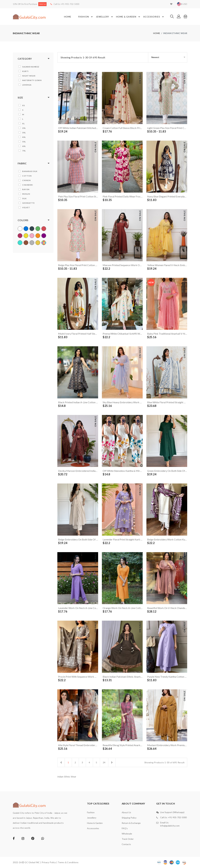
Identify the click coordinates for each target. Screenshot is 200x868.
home (157, 33)
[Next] (112, 762)
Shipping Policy (129, 818)
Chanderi (27, 185)
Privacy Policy (49, 862)
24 (104, 762)
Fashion (86, 17)
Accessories (154, 17)
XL (23, 124)
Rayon (26, 189)
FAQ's (125, 828)
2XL (24, 128)
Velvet (26, 207)
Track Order (128, 839)
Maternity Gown (32, 80)
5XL (24, 142)
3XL (24, 133)
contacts (126, 844)
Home (68, 17)
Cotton (27, 176)
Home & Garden (129, 17)
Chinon (26, 180)
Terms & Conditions (68, 862)
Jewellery (105, 17)
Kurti (25, 71)
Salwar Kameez (31, 67)
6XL (24, 146)
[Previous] (61, 762)
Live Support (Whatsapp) (172, 812)
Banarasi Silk (30, 171)
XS (23, 105)
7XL (24, 151)
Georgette (28, 203)
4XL (24, 137)
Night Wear (29, 76)
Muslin (26, 194)
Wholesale (127, 834)
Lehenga (27, 85)
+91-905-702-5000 (70, 4)
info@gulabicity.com (170, 826)
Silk (24, 198)
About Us (126, 812)
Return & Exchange (131, 823)
